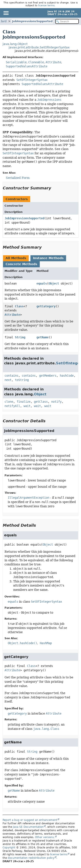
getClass (41, 402)
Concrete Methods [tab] (21, 264)
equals (42, 283)
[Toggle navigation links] (6, 13)
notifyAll (12, 406)
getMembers (48, 376)
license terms (46, 5)
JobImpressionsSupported (32, 21)
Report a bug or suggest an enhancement (30, 820)
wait (27, 406)
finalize (24, 402)
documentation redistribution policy (31, 858)
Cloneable (36, 62)
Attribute (53, 62)
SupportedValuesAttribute (27, 66)
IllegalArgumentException (29, 498)
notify (56, 402)
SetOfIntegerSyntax (32, 80)
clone (9, 402)
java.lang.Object (15, 44)
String (20, 337)
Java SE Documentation (28, 827)
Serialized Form (18, 178)
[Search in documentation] (67, 21)
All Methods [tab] (16, 258)
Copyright (9, 848)
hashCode (67, 376)
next (8, 380)
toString (22, 380)
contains (11, 376)
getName (43, 337)
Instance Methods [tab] (48, 258)
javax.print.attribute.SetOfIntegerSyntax (39, 47)
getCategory (46, 306)
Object (54, 283)
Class (19, 306)
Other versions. (45, 837)
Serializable (16, 62)
